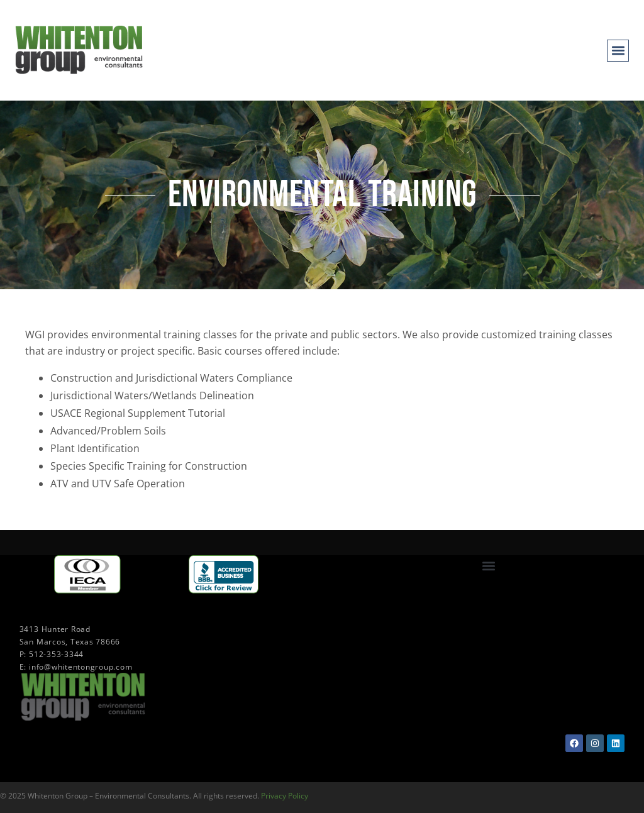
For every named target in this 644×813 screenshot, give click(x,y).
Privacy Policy (285, 796)
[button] (618, 51)
